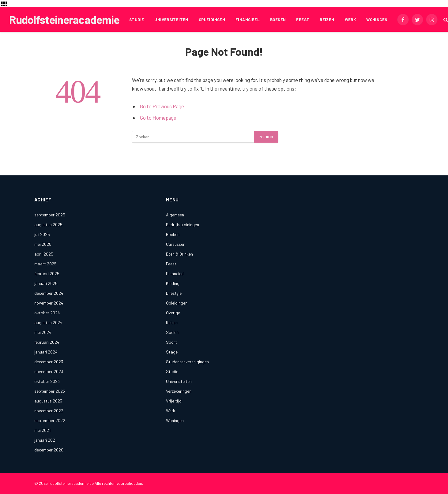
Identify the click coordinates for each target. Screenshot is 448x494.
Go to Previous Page (162, 106)
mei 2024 (43, 332)
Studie (137, 20)
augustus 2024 (48, 322)
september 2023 (50, 391)
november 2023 (49, 371)
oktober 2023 (47, 381)
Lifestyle (174, 293)
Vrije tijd (174, 401)
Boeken (278, 20)
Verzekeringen (179, 391)
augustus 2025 (48, 225)
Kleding (173, 283)
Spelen (172, 332)
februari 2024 (47, 342)
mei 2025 (43, 244)
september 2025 (50, 215)
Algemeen (175, 215)
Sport (171, 342)
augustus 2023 (48, 401)
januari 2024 (46, 352)
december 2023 (49, 362)
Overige (173, 313)
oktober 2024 (47, 313)
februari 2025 (47, 273)
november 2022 (49, 411)
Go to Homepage (158, 118)
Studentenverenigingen (187, 362)
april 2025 (44, 254)
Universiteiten (171, 20)
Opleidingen (212, 20)
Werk (350, 20)
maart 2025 (45, 264)
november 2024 (49, 303)
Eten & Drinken (179, 254)
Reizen (327, 20)
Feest (303, 20)
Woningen (377, 20)
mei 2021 (42, 430)
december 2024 (49, 293)
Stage (172, 352)
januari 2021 (45, 440)
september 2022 (50, 420)
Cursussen (176, 244)
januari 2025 (46, 283)
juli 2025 (42, 234)
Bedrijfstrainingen (183, 225)
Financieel (248, 20)
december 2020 (49, 450)
